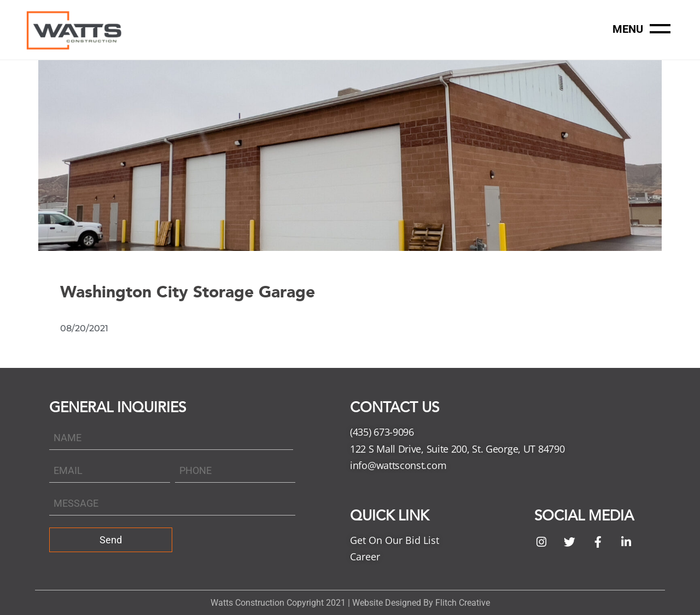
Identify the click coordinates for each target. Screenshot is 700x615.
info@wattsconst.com (398, 465)
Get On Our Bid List (395, 540)
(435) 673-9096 (382, 432)
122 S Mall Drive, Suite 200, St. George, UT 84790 (457, 449)
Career (365, 557)
